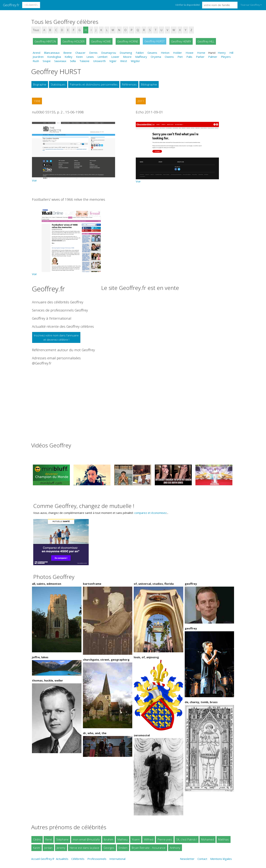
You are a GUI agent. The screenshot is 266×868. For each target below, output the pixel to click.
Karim (37, 848)
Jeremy (61, 848)
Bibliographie (149, 84)
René (49, 839)
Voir (34, 180)
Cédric (37, 839)
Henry (222, 53)
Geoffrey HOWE (101, 41)
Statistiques (58, 84)
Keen (79, 57)
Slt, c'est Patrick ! (187, 839)
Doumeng (126, 53)
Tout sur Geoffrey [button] (250, 5)
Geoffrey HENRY (181, 41)
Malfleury (141, 57)
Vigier (113, 61)
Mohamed (208, 839)
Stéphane (62, 839)
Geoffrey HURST (155, 41)
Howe (190, 53)
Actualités (62, 859)
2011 (141, 101)
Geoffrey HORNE (128, 41)
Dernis (93, 53)
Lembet (103, 57)
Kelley (69, 57)
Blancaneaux (52, 53)
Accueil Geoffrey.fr (43, 859)
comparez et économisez (150, 513)
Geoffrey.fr (11, 5)
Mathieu (123, 839)
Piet (180, 57)
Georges (109, 848)
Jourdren (38, 57)
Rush (36, 61)
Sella (73, 61)
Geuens (152, 53)
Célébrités (31, 5)
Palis (189, 57)
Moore (127, 57)
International (117, 859)
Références (129, 84)
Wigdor (135, 61)
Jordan (48, 848)
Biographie (40, 84)
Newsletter (187, 859)
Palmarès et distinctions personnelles (94, 84)
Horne (201, 53)
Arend (36, 53)
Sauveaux (60, 61)
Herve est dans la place (84, 848)
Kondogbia (54, 57)
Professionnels (97, 859)
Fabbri (140, 53)
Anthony (175, 848)
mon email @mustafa (86, 839)
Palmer (213, 57)
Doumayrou (109, 53)
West (124, 61)
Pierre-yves (165, 839)
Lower (115, 57)
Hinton (165, 53)
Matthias (224, 839)
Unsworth (99, 61)
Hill (231, 53)
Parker (200, 57)
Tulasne (84, 61)
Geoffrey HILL (206, 41)
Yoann (136, 839)
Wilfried (149, 839)
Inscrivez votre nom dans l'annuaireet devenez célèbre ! (56, 337)
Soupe (47, 61)
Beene (68, 53)
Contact (202, 859)
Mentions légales (221, 859)
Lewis (90, 57)
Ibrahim (109, 839)
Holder (178, 53)
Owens (169, 57)
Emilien (123, 848)
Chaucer (80, 53)
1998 (37, 101)
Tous (36, 30)
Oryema (156, 57)
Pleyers (226, 57)
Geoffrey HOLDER (74, 41)
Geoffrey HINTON (45, 41)
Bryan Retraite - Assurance (149, 848)
